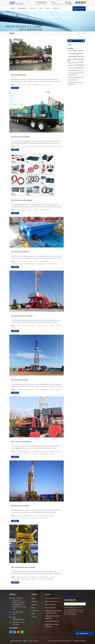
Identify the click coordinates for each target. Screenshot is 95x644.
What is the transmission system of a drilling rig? (22, 200)
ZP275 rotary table (16, 579)
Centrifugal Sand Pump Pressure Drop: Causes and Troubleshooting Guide (76, 56)
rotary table (52, 326)
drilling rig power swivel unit (18, 264)
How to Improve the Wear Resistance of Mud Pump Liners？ (76, 53)
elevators (14, 328)
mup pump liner (73, 87)
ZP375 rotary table (33, 577)
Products (34, 601)
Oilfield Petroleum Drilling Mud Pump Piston (53, 612)
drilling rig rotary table (44, 262)
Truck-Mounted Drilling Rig (54, 451)
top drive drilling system (52, 264)
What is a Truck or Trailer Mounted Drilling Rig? (21, 442)
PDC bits (42, 85)
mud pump (57, 390)
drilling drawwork (35, 518)
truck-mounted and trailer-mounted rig (40, 451)
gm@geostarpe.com (58, 4)
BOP (54, 146)
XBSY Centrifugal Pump (52, 601)
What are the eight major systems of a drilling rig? (22, 316)
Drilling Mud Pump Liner (52, 621)
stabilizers (24, 262)
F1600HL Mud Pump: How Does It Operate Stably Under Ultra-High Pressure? (76, 73)
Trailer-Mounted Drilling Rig (17, 454)
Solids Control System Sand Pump (52, 625)
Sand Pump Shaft (50, 608)
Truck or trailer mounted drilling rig (23, 451)
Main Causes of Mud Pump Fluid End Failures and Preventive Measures (76, 59)
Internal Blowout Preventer (48, 579)
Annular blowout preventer (44, 577)
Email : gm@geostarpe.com (18, 618)
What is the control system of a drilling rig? (20, 137)
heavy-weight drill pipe (29, 390)
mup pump (71, 85)
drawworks (24, 210)
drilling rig (31, 146)
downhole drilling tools (29, 264)
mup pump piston (73, 82)
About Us (33, 8)
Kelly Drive (53, 577)
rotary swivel (45, 515)
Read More (15, 88)
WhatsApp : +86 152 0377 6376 (18, 623)
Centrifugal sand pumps (75, 90)
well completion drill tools (41, 264)
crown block (45, 326)
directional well (20, 390)
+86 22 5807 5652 (41, 4)
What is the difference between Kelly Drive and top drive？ (24, 567)
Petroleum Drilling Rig (44, 454)
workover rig (25, 146)
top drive (29, 85)
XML (11, 641)
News (33, 608)
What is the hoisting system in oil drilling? (20, 506)
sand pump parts (73, 100)
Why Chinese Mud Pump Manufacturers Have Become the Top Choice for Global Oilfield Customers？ (76, 64)
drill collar (48, 85)
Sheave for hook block (44, 518)
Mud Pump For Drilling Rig (45, 210)
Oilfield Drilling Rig (34, 454)
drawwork (18, 146)
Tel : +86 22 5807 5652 (18, 613)
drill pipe (18, 85)
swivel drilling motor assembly (22, 577)
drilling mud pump (39, 146)
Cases (41, 8)
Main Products (22, 8)
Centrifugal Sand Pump (52, 598)
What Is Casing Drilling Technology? (76, 67)
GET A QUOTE (79, 9)
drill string (38, 515)
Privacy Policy (18, 641)
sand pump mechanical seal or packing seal (76, 93)
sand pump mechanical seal (76, 97)
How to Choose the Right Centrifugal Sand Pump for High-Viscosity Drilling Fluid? (76, 62)
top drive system (36, 85)
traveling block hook (25, 518)
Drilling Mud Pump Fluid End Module (52, 617)
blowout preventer (48, 146)
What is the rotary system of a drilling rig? (20, 252)
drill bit (24, 85)
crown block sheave (16, 518)
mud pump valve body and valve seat (75, 103)
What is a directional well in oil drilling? (19, 380)
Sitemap (34, 617)
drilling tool (59, 326)
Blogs (48, 8)
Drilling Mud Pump (51, 605)
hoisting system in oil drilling (29, 515)
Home (13, 8)
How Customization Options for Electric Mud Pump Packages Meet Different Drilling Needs (76, 70)
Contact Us (56, 8)
